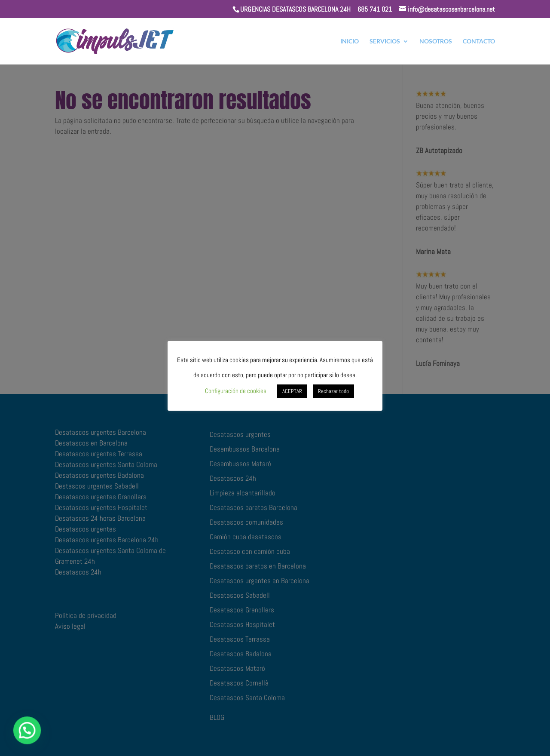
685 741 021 (375, 9)
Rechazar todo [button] (333, 391)
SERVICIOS (385, 41)
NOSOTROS (436, 41)
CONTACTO (479, 41)
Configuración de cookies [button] (236, 391)
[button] (10, 736)
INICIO (350, 41)
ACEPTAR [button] (292, 391)
